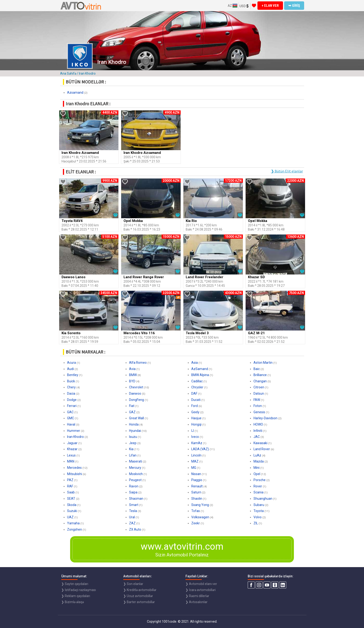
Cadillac (197, 381)
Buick (71, 381)
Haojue (196, 418)
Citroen (259, 387)
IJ (193, 431)
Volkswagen (200, 517)
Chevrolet (136, 387)
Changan (260, 381)
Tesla (133, 511)
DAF (194, 393)
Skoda (72, 505)
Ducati (196, 400)
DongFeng (136, 400)
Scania (258, 492)
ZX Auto (135, 529)
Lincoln (196, 455)
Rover (258, 486)
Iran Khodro (75, 437)
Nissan (196, 474)
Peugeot (135, 480)
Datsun (259, 393)
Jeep (133, 443)
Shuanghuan (263, 499)
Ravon (134, 486)
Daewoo (135, 393)
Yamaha (73, 523)
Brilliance (260, 375)
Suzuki (72, 511)
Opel (257, 474)
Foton (258, 406)
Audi (70, 369)
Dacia (71, 393)
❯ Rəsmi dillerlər (197, 596)
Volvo (258, 517)
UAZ (70, 517)
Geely (195, 412)
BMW (133, 375)
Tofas (196, 511)
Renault (197, 486)
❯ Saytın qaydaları (75, 584)
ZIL (256, 523)
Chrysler (197, 387)
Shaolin (197, 499)
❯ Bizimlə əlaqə (73, 602)
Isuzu (133, 437)
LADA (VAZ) (200, 449)
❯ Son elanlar (133, 584)
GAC (70, 412)
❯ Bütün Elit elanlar (287, 171)
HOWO (258, 424)
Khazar (72, 449)
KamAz (197, 443)
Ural (132, 517)
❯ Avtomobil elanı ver (201, 584)
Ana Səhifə (68, 73)
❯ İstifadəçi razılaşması (79, 590)
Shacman (136, 499)
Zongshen (75, 529)
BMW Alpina (200, 375)
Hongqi (196, 424)
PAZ (70, 480)
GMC (71, 418)
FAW (257, 400)
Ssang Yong (200, 505)
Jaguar (72, 443)
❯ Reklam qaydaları (76, 596)
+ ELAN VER (270, 6)
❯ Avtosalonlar (197, 602)
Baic (257, 369)
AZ (233, 6)
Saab (71, 492)
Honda (134, 424)
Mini (257, 468)
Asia (195, 363)
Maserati (136, 461)
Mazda (259, 461)
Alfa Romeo (138, 363)
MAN (71, 461)
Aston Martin (263, 363)
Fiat (132, 406)
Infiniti (258, 431)
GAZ (132, 412)
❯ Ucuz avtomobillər (138, 596)
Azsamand (75, 93)
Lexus (71, 455)
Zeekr (196, 523)
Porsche (260, 480)
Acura (71, 363)
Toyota (259, 511)
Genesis (259, 412)
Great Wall (136, 418)
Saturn (196, 492)
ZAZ (132, 523)
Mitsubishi (75, 474)
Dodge (72, 400)
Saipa (133, 492)
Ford (195, 406)
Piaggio (197, 480)
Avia (132, 369)
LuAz (257, 455)
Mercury (135, 468)
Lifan (133, 455)
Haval (71, 424)
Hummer (74, 431)
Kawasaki (260, 443)
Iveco (195, 437)
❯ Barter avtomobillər (139, 602)
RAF (70, 486)
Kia (131, 449)
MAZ (195, 461)
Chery (71, 387)
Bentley (73, 375)
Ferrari (72, 406)
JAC (257, 437)
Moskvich (136, 474)
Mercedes (74, 468)
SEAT (71, 499)
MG (194, 468)
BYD (132, 381)
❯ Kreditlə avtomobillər (140, 590)
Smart (134, 505)
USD (244, 6)
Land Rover (262, 449)
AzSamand (200, 369)
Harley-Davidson (265, 418)
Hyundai (135, 431)
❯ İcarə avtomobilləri (201, 590)
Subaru (259, 505)
